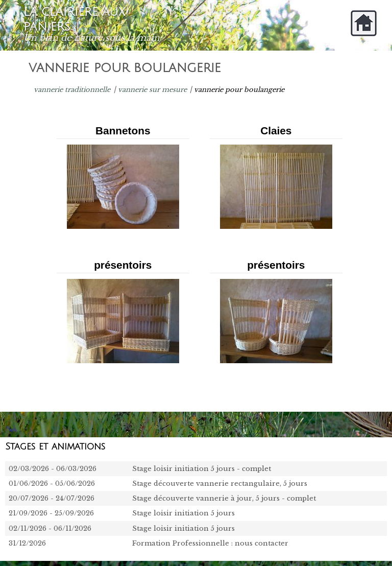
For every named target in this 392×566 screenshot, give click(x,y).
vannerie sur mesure (152, 89)
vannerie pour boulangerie (239, 89)
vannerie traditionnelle (72, 89)
